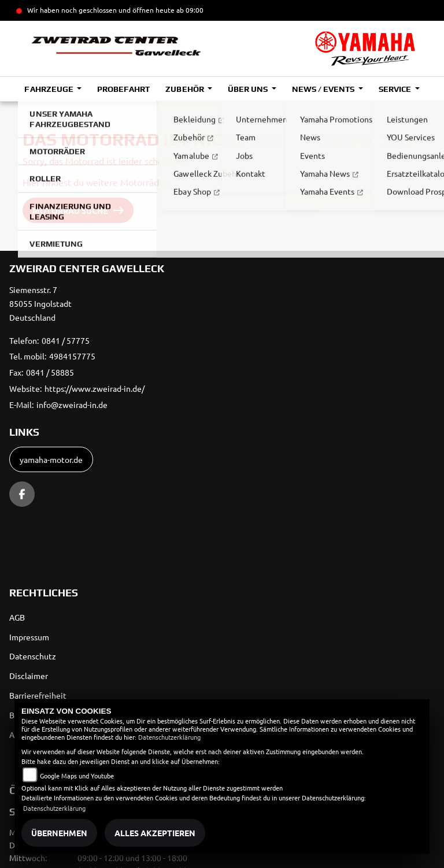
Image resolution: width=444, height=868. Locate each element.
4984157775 (72, 356)
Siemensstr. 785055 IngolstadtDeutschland (40, 303)
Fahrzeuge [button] (49, 89)
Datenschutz (33, 656)
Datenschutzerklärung (169, 737)
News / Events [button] (324, 89)
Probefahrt (123, 89)
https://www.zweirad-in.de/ (95, 388)
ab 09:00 (189, 10)
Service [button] (396, 89)
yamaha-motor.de (51, 459)
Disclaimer (29, 676)
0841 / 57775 (66, 340)
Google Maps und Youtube (77, 776)
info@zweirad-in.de (72, 405)
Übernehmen (59, 833)
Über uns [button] (249, 89)
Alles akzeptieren (155, 833)
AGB (17, 617)
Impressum (29, 637)
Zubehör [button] (185, 89)
